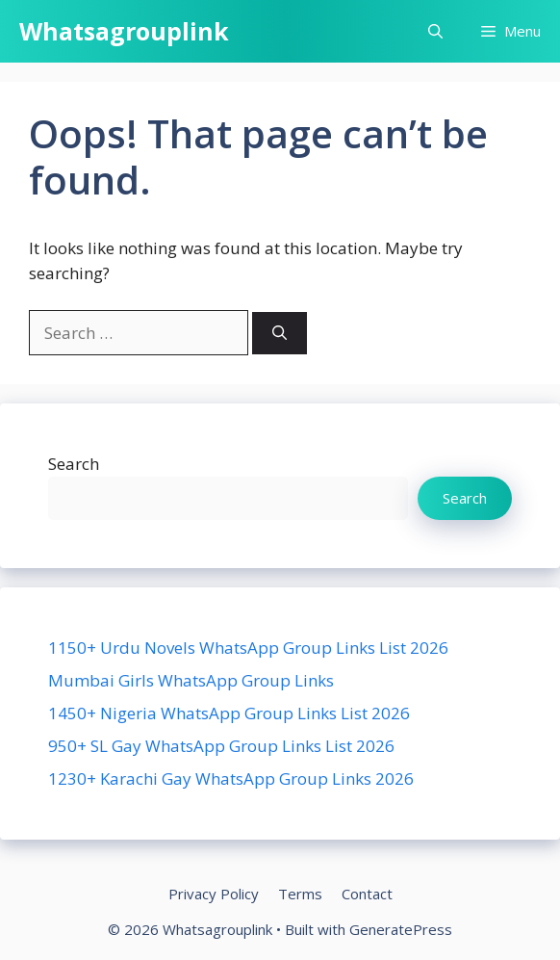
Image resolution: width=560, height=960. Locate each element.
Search (74, 464)
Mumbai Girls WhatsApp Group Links (191, 680)
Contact (367, 894)
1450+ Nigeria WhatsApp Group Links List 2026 (229, 713)
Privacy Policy (214, 894)
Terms (300, 894)
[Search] (280, 334)
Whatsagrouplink (124, 31)
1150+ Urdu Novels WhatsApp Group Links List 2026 (248, 648)
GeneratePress (401, 929)
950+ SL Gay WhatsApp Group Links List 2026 (221, 746)
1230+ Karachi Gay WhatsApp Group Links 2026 (231, 778)
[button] (435, 31)
